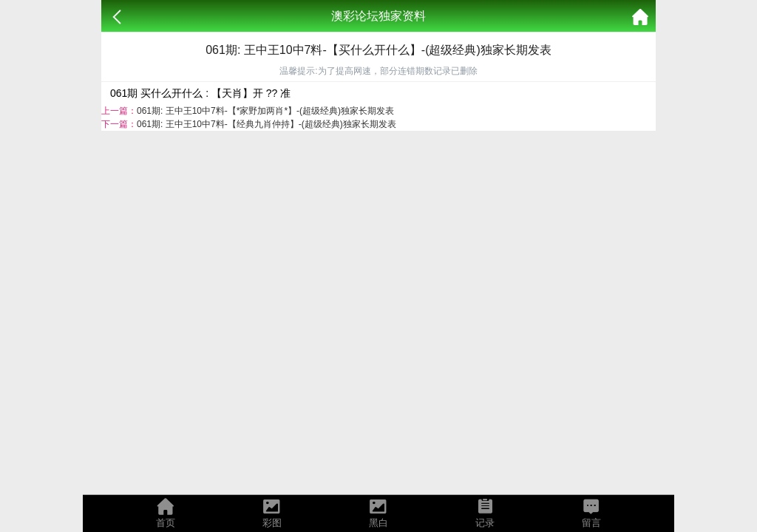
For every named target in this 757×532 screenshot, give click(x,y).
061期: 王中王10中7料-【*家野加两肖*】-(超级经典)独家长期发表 (265, 111)
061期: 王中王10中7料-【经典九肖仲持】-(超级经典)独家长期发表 (267, 124)
